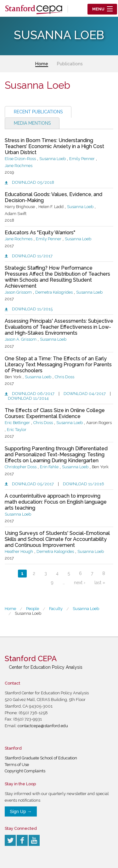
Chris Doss (65, 377)
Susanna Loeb (53, 159)
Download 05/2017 (33, 484)
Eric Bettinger (17, 423)
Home (42, 64)
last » (100, 583)
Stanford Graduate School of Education (41, 758)
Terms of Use (17, 765)
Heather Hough (19, 551)
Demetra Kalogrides (54, 292)
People (33, 609)
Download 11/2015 (32, 309)
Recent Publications (38, 112)
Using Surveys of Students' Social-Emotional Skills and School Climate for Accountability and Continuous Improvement (57, 539)
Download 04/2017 (85, 394)
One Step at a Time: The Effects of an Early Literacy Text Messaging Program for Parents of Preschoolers (58, 365)
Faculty (56, 609)
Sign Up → (21, 811)
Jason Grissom (18, 292)
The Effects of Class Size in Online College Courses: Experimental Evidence (55, 413)
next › (80, 583)
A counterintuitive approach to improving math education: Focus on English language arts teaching (56, 502)
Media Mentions (32, 123)
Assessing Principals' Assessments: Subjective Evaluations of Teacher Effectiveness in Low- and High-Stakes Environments (59, 327)
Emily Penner (82, 159)
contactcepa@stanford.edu (43, 726)
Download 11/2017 (32, 256)
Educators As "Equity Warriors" (40, 233)
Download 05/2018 (33, 182)
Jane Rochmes (19, 166)
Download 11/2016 (84, 484)
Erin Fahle (49, 467)
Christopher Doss (21, 467)
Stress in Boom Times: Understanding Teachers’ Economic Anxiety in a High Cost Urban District (54, 146)
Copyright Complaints (25, 771)
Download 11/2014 (28, 398)
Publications (70, 64)
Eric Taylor (17, 430)
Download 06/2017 (33, 394)
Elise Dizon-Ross (20, 159)
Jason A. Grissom (21, 339)
